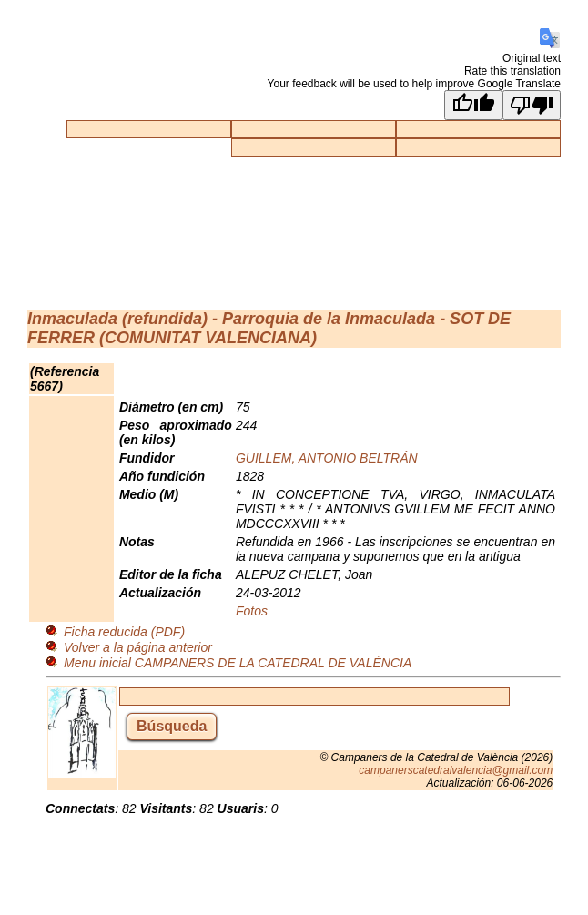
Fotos (252, 611)
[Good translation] (473, 105)
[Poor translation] (532, 105)
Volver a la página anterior (138, 647)
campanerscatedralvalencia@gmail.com (456, 770)
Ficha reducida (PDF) (124, 632)
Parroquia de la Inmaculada (329, 319)
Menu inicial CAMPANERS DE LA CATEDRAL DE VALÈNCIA (238, 663)
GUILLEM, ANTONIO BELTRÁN (327, 458)
